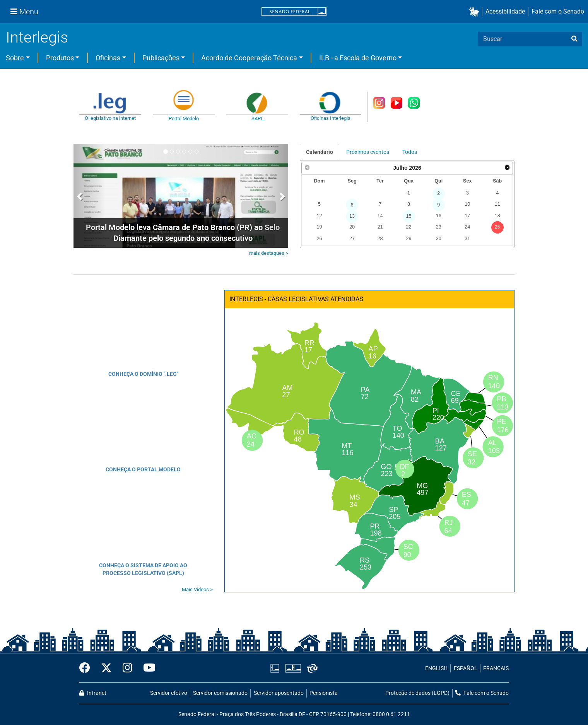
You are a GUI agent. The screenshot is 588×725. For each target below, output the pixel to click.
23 (439, 227)
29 (409, 239)
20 (352, 227)
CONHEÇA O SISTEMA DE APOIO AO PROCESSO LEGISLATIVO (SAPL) (143, 569)
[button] (476, 12)
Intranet (93, 693)
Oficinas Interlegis (331, 118)
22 (409, 227)
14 (380, 216)
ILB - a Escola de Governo (358, 58)
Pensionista (324, 693)
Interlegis (37, 37)
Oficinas (108, 58)
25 (497, 227)
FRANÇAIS (496, 668)
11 (497, 204)
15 (409, 216)
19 (319, 227)
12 (319, 216)
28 (380, 239)
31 (467, 239)
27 (352, 239)
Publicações (161, 58)
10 (467, 204)
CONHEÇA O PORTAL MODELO (143, 469)
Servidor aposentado (279, 693)
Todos (410, 152)
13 (352, 216)
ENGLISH (436, 668)
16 (439, 216)
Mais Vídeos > (197, 589)
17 (467, 216)
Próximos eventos (368, 152)
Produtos (60, 58)
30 (439, 239)
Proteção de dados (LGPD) (417, 693)
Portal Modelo (184, 119)
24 (467, 227)
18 (497, 216)
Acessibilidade (505, 11)
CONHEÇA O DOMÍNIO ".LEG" (143, 374)
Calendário (320, 152)
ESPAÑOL (466, 668)
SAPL (257, 119)
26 (319, 239)
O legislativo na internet (110, 118)
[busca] (574, 39)
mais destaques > (269, 253)
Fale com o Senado (558, 11)
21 (380, 227)
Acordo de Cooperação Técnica (249, 58)
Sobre (15, 58)
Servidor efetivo (169, 693)
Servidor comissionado (220, 693)
